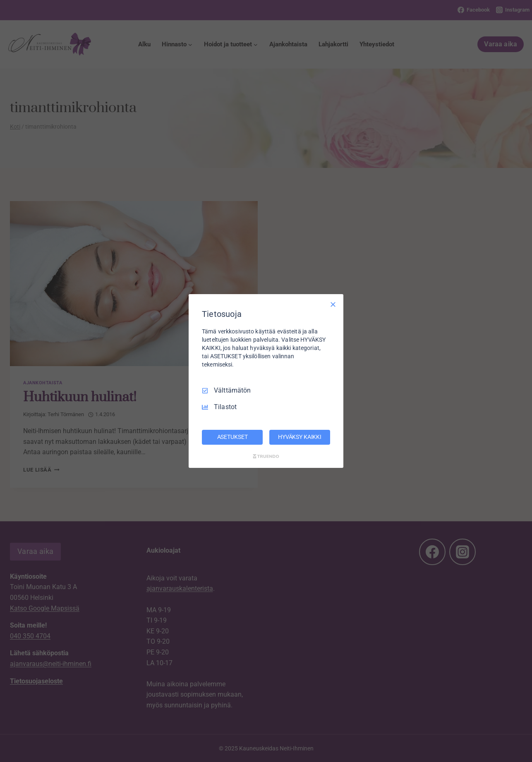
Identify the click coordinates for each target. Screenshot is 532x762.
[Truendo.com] (266, 456)
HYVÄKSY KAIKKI (300, 437)
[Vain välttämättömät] (333, 304)
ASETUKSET (232, 437)
